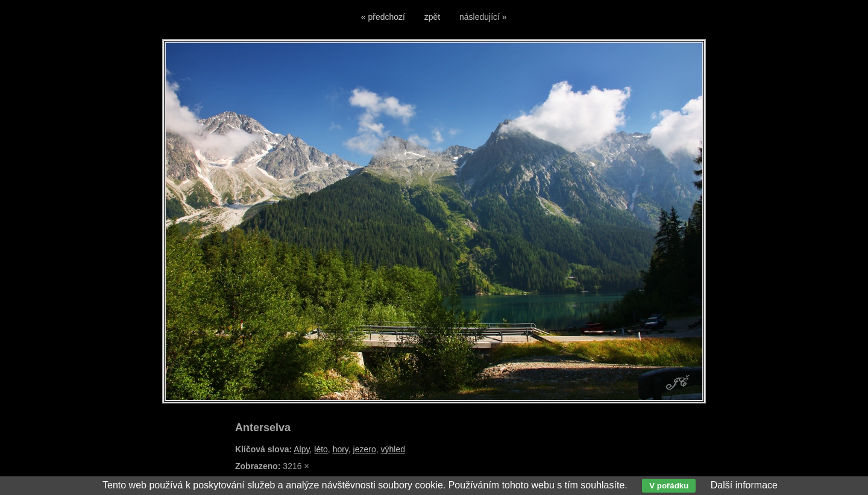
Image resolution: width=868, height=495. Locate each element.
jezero (365, 449)
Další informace (744, 485)
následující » (483, 17)
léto (321, 449)
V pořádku (669, 486)
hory (341, 449)
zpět (432, 17)
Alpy (301, 449)
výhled (393, 449)
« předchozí (383, 17)
